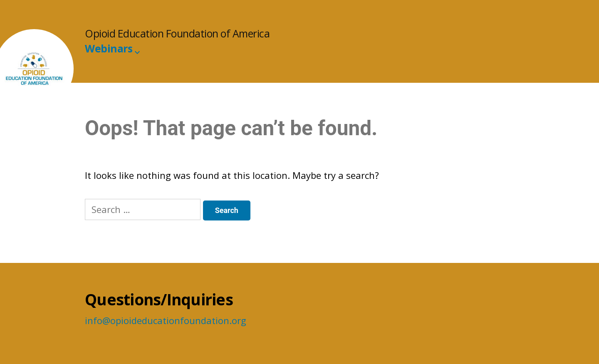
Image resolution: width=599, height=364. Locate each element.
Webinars (109, 48)
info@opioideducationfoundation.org (166, 320)
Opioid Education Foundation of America (177, 33)
